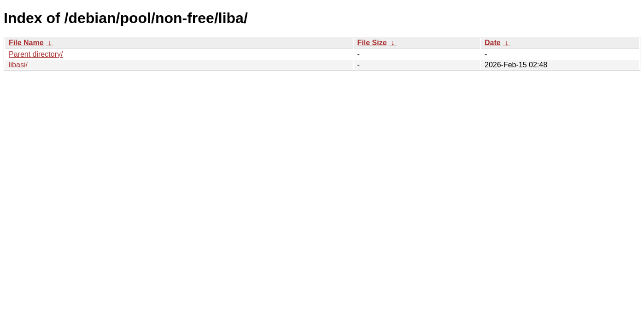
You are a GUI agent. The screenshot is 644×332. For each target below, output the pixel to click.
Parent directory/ (36, 54)
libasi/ (18, 65)
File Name (26, 43)
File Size (372, 43)
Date (493, 43)
